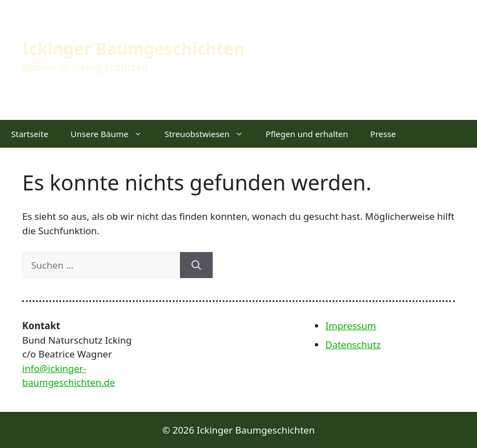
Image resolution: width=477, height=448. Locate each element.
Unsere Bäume (112, 134)
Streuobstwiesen (209, 134)
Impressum (351, 326)
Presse (383, 134)
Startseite (30, 134)
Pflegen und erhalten (307, 134)
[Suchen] (196, 265)
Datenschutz (353, 344)
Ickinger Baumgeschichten (133, 49)
